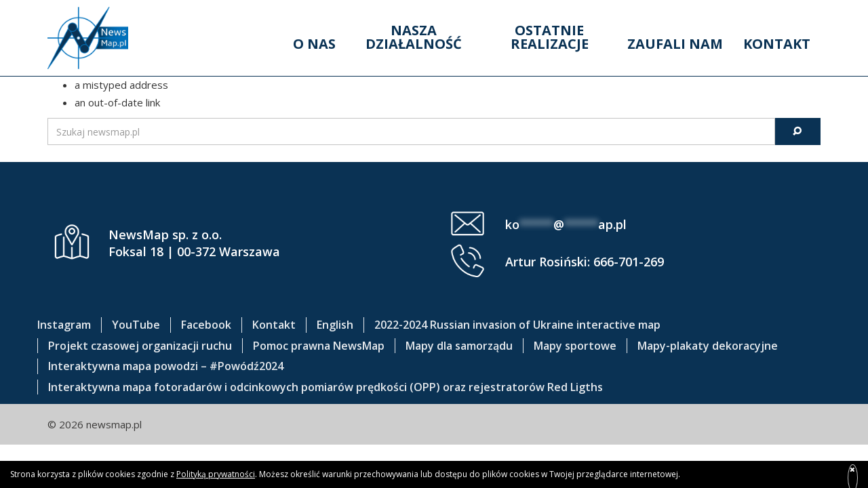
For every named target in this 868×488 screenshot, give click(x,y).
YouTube (136, 325)
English (335, 325)
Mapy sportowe (575, 346)
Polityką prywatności (216, 474)
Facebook (206, 325)
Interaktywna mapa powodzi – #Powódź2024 (166, 366)
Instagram (64, 325)
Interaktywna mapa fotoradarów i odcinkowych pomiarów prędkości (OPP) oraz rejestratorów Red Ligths (325, 387)
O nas (314, 44)
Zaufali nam (675, 44)
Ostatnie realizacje (550, 37)
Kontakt (777, 44)
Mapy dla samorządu (459, 346)
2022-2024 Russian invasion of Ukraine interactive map (517, 325)
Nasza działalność (414, 37)
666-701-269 (629, 262)
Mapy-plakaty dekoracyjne (708, 346)
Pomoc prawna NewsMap (319, 346)
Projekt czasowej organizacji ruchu (140, 346)
